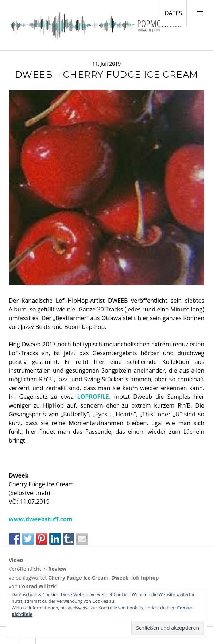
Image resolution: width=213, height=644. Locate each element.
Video (16, 560)
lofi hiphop (145, 578)
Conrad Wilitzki (38, 586)
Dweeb (120, 578)
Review (57, 569)
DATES (175, 13)
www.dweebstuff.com (41, 519)
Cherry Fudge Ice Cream (78, 578)
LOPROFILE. (94, 397)
